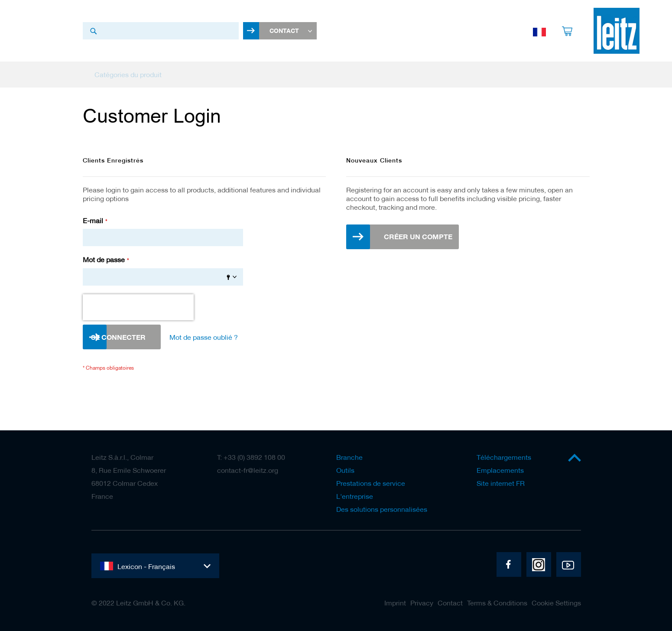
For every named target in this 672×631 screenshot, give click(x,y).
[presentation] (138, 309)
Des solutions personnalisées (382, 509)
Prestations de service (371, 483)
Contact (450, 603)
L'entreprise (355, 496)
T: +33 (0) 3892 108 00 (251, 457)
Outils (345, 470)
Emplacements (500, 470)
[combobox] (161, 32)
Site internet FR (501, 483)
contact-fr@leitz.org (248, 470)
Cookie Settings (556, 603)
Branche (349, 457)
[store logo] (617, 32)
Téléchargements (504, 457)
